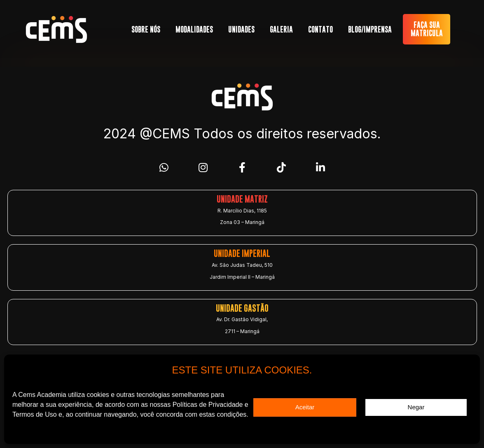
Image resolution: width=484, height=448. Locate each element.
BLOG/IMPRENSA (370, 29)
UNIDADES (241, 29)
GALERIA (281, 29)
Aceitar (305, 407)
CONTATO (320, 29)
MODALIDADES (194, 29)
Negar (416, 407)
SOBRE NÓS (146, 29)
